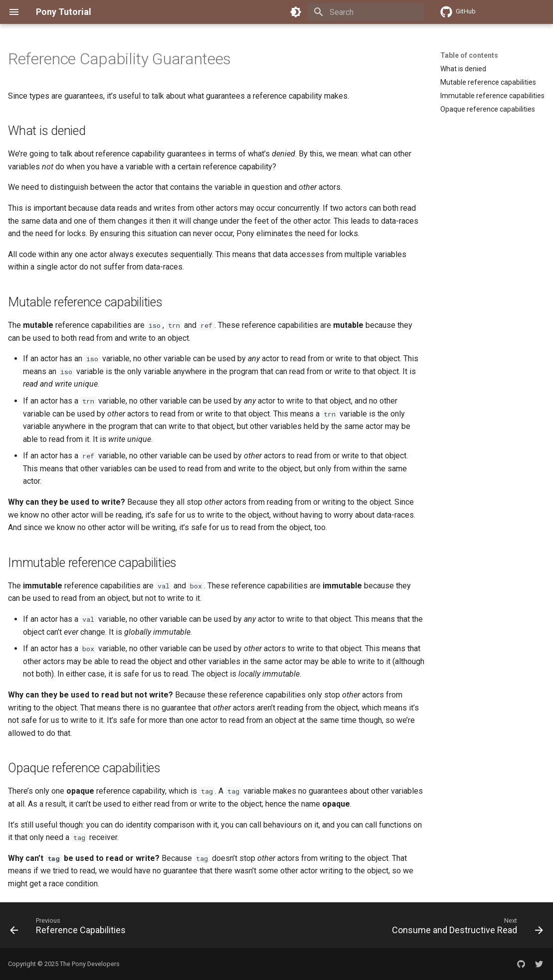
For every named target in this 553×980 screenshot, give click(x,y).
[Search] (366, 12)
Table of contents (469, 55)
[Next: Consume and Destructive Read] (465, 928)
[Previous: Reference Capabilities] (70, 928)
